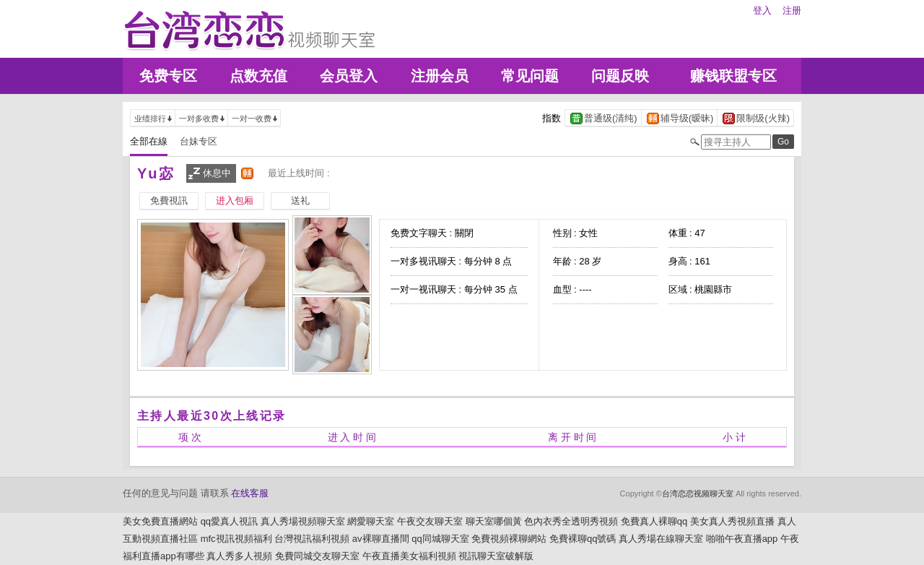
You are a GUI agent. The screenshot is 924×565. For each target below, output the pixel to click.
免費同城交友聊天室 (317, 556)
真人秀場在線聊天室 (661, 539)
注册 (792, 10)
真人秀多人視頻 (239, 556)
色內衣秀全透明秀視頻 (571, 521)
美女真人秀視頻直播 (732, 521)
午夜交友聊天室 (430, 521)
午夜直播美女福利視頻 (409, 556)
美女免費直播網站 (160, 521)
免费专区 (168, 76)
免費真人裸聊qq (654, 521)
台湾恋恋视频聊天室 (698, 493)
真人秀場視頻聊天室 (303, 521)
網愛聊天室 (371, 521)
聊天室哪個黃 (494, 521)
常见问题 (530, 76)
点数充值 (258, 76)
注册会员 (440, 76)
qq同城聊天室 (440, 539)
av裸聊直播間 (381, 539)
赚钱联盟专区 (733, 76)
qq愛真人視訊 (229, 521)
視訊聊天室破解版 (496, 556)
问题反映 (620, 76)
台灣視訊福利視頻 (312, 539)
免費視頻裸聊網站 (509, 539)
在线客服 (250, 493)
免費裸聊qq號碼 (583, 539)
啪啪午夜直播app (742, 539)
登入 (762, 10)
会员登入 (349, 76)
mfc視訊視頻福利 (236, 539)
